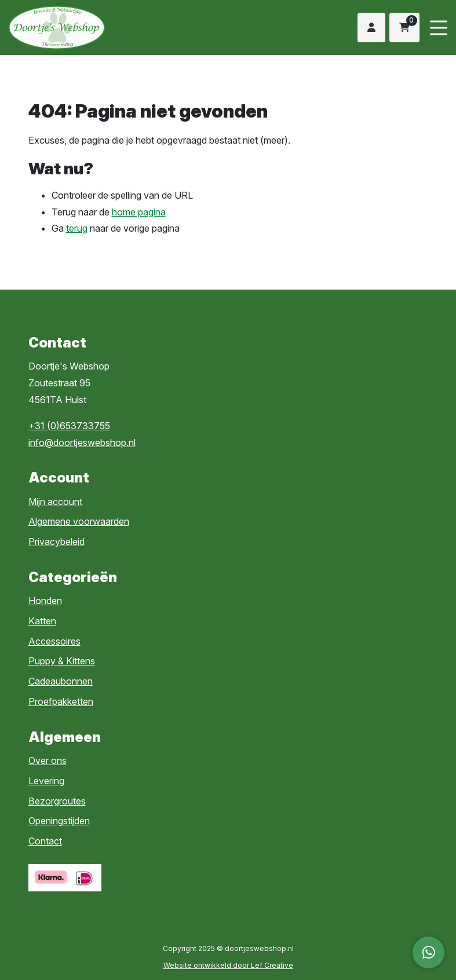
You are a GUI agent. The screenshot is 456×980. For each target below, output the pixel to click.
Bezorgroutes (57, 801)
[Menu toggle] (439, 28)
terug (77, 228)
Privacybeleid (56, 542)
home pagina (139, 212)
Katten (42, 621)
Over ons (48, 760)
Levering (46, 781)
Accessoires (54, 641)
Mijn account (55, 502)
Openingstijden (59, 821)
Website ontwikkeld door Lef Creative (228, 965)
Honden (45, 601)
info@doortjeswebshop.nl (82, 443)
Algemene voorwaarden (79, 521)
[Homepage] (105, 27)
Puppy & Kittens (62, 661)
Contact (45, 841)
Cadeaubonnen (61, 681)
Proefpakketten (61, 701)
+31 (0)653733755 (69, 426)
